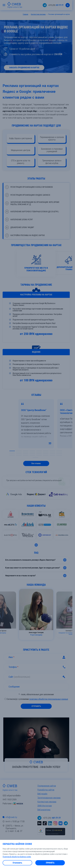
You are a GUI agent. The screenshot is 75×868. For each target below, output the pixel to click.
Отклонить (17, 863)
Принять (50, 863)
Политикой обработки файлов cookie (17, 857)
